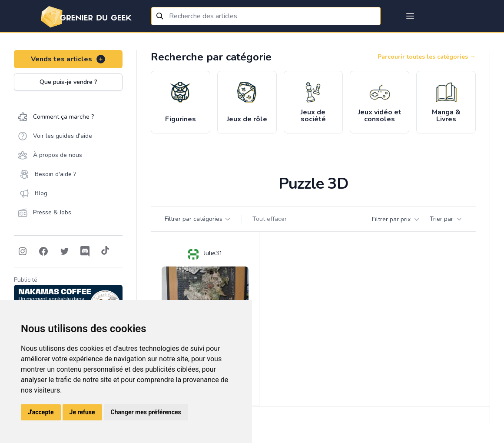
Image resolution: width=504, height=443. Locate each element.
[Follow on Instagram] (23, 251)
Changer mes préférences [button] (146, 412)
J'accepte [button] (41, 412)
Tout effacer (270, 219)
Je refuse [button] (82, 412)
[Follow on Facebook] (43, 251)
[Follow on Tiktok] (105, 251)
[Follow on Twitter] (64, 251)
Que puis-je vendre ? (68, 82)
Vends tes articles (68, 59)
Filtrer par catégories (198, 219)
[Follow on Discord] (85, 251)
